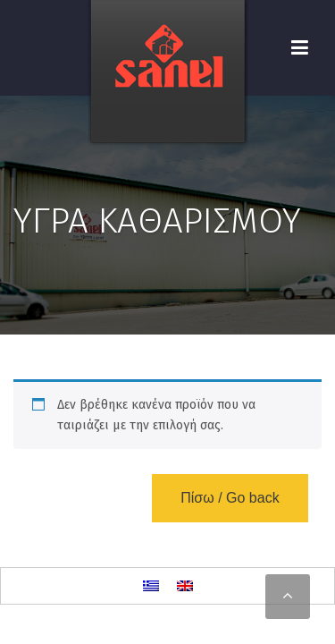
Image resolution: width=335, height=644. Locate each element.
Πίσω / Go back (230, 498)
